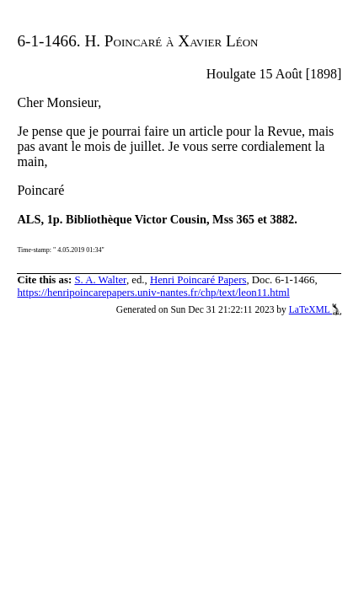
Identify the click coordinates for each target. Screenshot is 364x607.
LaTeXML (316, 309)
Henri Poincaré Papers (198, 280)
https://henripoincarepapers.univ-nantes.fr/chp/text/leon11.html (153, 293)
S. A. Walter (100, 280)
